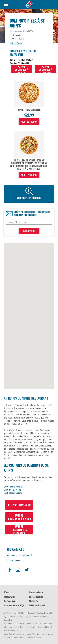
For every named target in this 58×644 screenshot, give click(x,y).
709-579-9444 (16, 43)
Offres (6, 592)
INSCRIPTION (29, 231)
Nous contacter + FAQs (14, 606)
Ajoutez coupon (29, 122)
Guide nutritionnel (37, 606)
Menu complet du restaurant (19, 555)
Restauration (9, 597)
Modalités (33, 601)
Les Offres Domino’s (12, 490)
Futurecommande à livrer (22, 69)
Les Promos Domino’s (13, 493)
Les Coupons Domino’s (14, 487)
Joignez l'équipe (14, 560)
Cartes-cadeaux (36, 592)
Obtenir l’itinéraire (19, 505)
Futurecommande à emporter (46, 69)
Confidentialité (10, 601)
